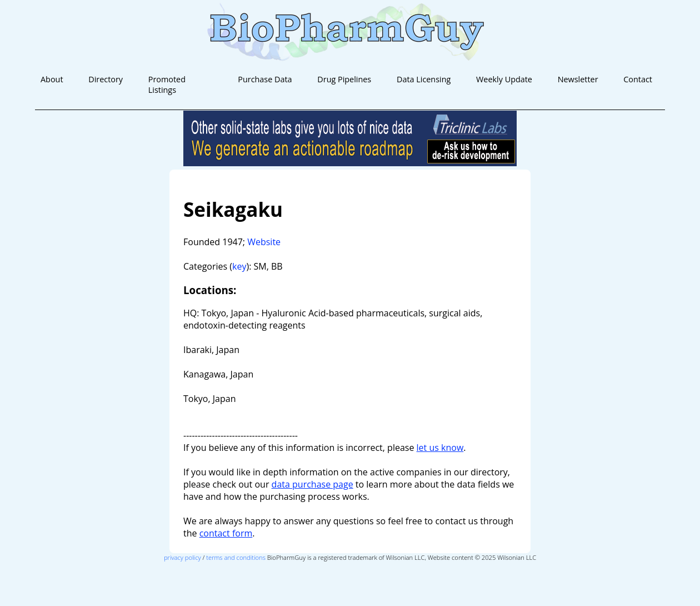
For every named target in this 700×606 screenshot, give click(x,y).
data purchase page (312, 484)
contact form (226, 533)
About (52, 79)
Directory (106, 79)
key (239, 266)
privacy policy (182, 557)
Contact (638, 79)
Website (264, 242)
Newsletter (578, 79)
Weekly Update (504, 79)
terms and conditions (236, 557)
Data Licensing (424, 79)
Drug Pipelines (344, 79)
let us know (440, 448)
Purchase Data (265, 79)
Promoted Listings (167, 85)
